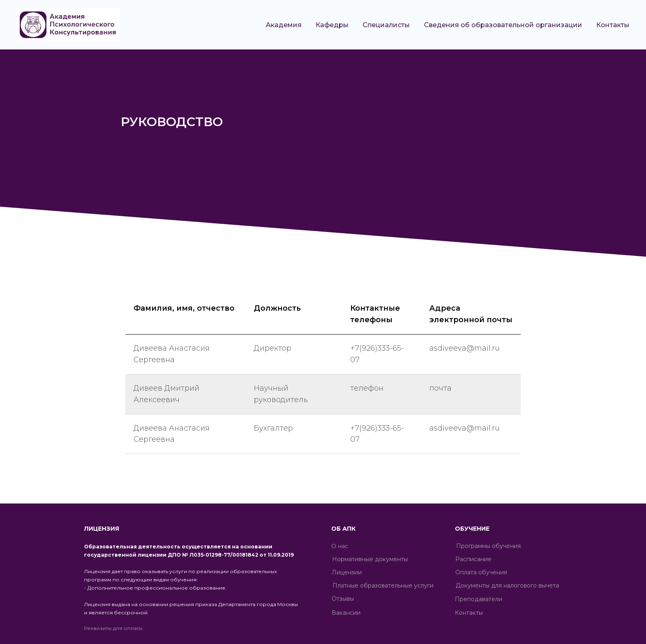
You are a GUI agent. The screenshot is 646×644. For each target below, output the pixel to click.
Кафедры (332, 25)
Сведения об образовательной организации (503, 25)
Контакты (613, 25)
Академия (284, 25)
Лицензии (347, 572)
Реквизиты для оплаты (113, 628)
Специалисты (386, 25)
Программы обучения (488, 546)
